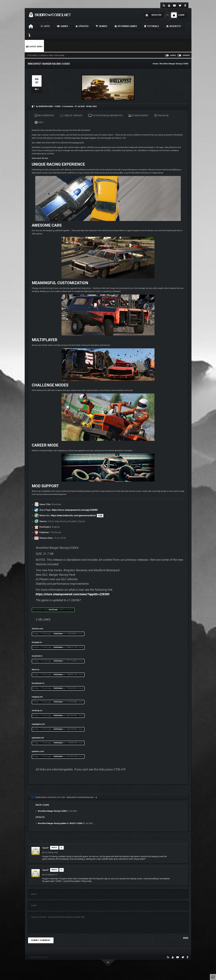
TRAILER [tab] (161, 115)
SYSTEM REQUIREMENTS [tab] (105, 115)
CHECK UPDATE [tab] (71, 115)
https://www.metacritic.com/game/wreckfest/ (73, 515)
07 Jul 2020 (80, 106)
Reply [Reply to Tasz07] (54, 848)
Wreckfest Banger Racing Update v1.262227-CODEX (60, 823)
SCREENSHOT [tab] (138, 115)
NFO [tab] (39, 122)
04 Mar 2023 (91, 106)
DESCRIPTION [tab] (44, 115)
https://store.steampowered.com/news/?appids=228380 (73, 594)
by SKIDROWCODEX (42, 106)
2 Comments (68, 106)
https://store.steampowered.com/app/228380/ (75, 510)
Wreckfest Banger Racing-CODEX (52, 811)
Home (155, 64)
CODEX (58, 106)
